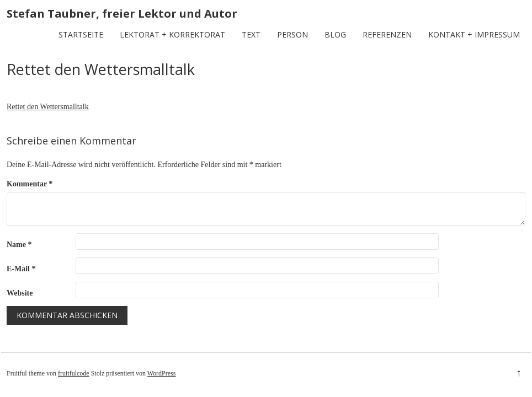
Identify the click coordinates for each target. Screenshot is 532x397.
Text (251, 34)
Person (292, 34)
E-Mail (21, 269)
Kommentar (30, 184)
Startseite (81, 34)
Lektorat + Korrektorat (172, 34)
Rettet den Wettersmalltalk (48, 107)
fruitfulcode (74, 373)
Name (19, 245)
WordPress (162, 373)
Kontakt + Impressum (474, 34)
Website (20, 293)
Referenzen (387, 34)
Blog (335, 34)
